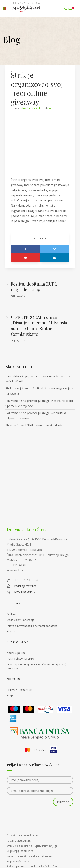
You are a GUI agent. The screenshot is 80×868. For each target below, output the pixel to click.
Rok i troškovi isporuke (21, 658)
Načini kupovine (16, 653)
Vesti (50, 108)
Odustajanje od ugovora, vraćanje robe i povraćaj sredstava (37, 666)
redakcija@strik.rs (19, 841)
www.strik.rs (15, 570)
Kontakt (12, 631)
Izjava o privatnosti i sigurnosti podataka (32, 626)
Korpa (10, 695)
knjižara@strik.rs (18, 861)
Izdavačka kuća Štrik (30, 108)
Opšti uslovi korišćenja (20, 620)
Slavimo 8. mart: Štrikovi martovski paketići (34, 425)
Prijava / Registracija (20, 690)
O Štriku (12, 614)
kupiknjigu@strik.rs (20, 851)
